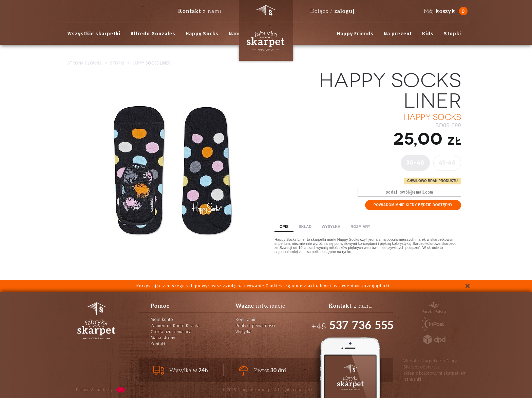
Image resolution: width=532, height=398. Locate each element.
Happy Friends (355, 34)
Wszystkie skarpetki (94, 34)
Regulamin (246, 319)
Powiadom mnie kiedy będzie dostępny (413, 205)
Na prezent (398, 34)
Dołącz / (332, 11)
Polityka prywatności (255, 325)
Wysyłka (331, 227)
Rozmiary (360, 227)
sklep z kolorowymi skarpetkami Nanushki (435, 376)
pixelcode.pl (121, 390)
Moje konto (162, 319)
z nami (200, 11)
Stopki (452, 34)
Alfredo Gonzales (153, 34)
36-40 (415, 163)
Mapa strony (163, 338)
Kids (428, 34)
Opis (284, 227)
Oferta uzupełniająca (171, 332)
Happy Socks (202, 34)
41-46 (447, 163)
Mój (440, 11)
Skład (305, 227)
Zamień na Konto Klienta (175, 325)
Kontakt (158, 344)
